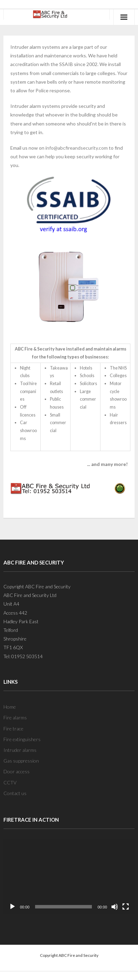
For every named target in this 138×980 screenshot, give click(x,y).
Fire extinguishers (22, 739)
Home (10, 707)
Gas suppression (21, 761)
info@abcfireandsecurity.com (77, 148)
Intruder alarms (20, 750)
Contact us (15, 793)
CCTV (10, 782)
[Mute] (115, 907)
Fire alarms (15, 717)
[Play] (12, 907)
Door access (17, 771)
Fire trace (13, 729)
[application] (69, 876)
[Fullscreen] (126, 907)
